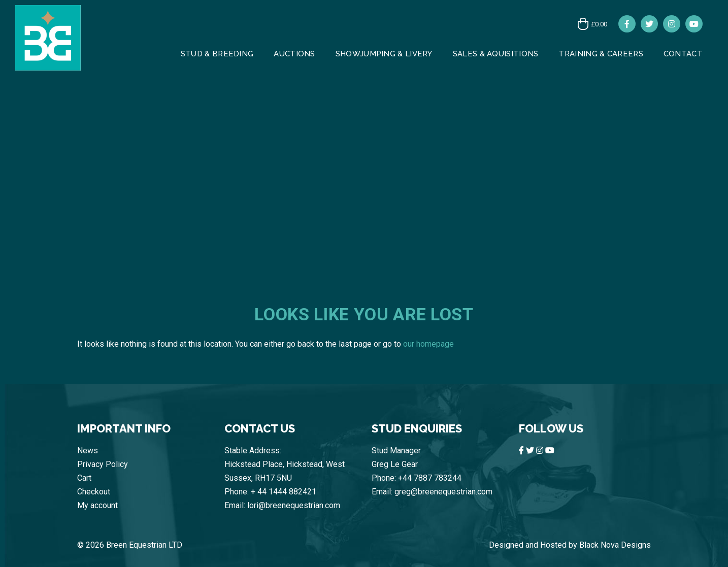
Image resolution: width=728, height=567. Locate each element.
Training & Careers (601, 54)
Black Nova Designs (615, 545)
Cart (84, 478)
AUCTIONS (294, 54)
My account (97, 505)
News (88, 451)
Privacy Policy (103, 464)
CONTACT (683, 54)
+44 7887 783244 (430, 478)
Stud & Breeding (217, 54)
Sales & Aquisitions (496, 54)
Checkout (94, 492)
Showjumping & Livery (384, 54)
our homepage (428, 344)
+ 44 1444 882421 (284, 492)
